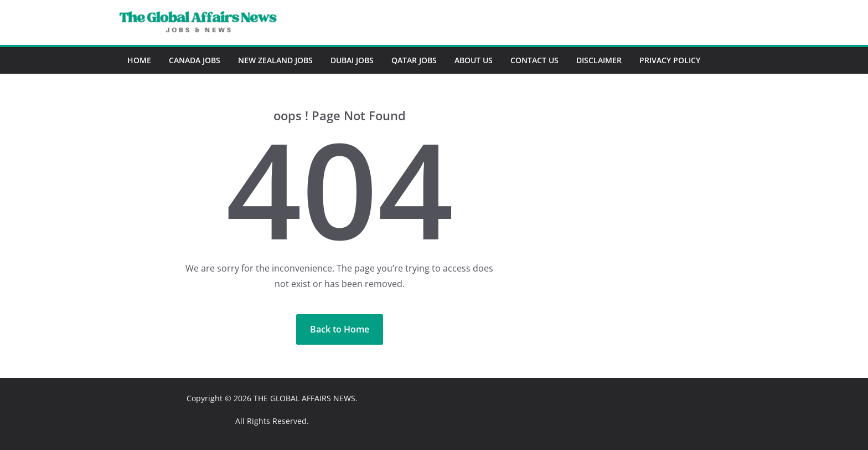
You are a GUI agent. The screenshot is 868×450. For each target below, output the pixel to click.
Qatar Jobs (414, 60)
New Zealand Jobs (275, 60)
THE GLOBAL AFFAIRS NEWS (304, 398)
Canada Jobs (195, 60)
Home (139, 60)
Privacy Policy (670, 60)
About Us (474, 60)
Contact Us (534, 60)
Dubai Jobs (352, 60)
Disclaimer (599, 60)
